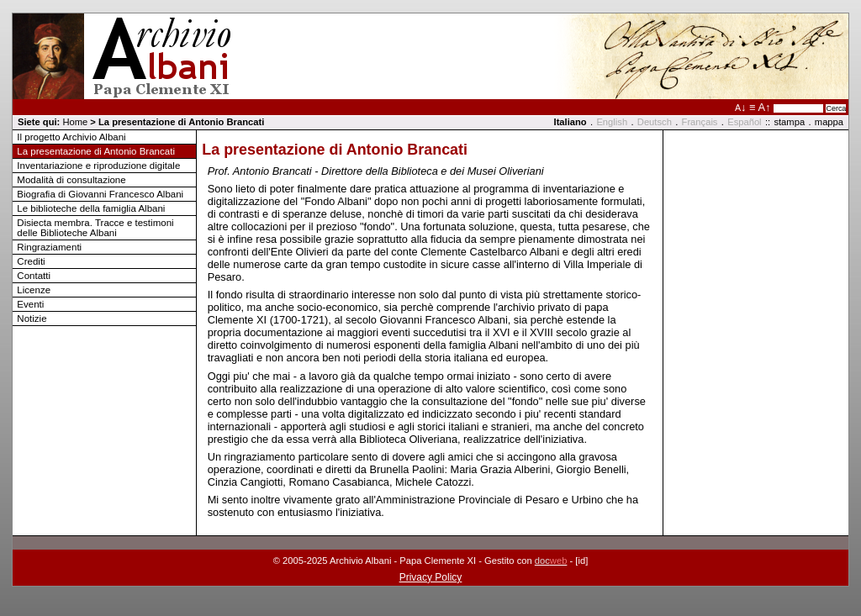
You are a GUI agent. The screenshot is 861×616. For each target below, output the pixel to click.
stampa (789, 122)
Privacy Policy (431, 577)
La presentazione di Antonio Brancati (96, 151)
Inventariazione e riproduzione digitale (98, 166)
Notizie (32, 319)
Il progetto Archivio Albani (71, 137)
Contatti (34, 276)
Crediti (31, 261)
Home (75, 122)
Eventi (30, 304)
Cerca (836, 108)
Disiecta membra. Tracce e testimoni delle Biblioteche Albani (95, 228)
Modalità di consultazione (71, 180)
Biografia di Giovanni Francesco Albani (100, 194)
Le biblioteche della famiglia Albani (91, 208)
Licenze (34, 290)
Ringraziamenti (49, 247)
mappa (829, 122)
